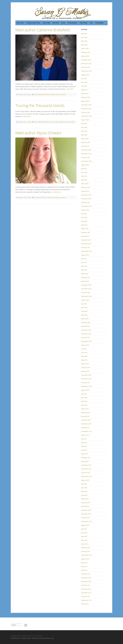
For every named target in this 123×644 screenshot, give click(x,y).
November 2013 (86, 581)
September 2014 (86, 555)
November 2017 (86, 424)
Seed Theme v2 (15, 638)
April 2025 (84, 90)
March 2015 (85, 544)
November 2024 (86, 109)
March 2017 (85, 454)
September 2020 (86, 296)
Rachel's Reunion (49, 122)
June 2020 (84, 307)
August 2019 (85, 345)
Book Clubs (56, 23)
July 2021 (84, 259)
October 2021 (85, 247)
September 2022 (86, 206)
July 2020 (84, 304)
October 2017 (85, 428)
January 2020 (85, 326)
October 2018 (85, 383)
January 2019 (85, 371)
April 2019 (84, 360)
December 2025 (86, 60)
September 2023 (86, 161)
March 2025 (85, 94)
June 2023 (84, 172)
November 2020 (86, 289)
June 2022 (84, 217)
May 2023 (84, 176)
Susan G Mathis (59, 122)
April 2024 (84, 135)
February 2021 (86, 277)
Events (63, 23)
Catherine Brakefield (43, 94)
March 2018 (85, 409)
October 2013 (85, 585)
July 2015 (84, 529)
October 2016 (85, 473)
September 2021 (86, 251)
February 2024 (86, 142)
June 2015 (84, 533)
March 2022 (85, 229)
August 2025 (85, 75)
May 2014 (84, 566)
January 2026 (85, 56)
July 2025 (84, 79)
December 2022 (86, 195)
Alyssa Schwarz (42, 197)
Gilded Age (40, 122)
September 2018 (86, 386)
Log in (52, 638)
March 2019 (85, 364)
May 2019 (84, 356)
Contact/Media (99, 23)
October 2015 (85, 518)
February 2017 (86, 458)
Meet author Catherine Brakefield (43, 30)
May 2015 (84, 536)
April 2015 (84, 540)
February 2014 (86, 574)
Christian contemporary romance (56, 197)
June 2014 (84, 563)
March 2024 (85, 139)
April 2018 (84, 405)
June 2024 (84, 127)
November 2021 (86, 244)
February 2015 (86, 548)
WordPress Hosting (38, 638)
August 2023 (85, 165)
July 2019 (84, 349)
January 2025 (85, 101)
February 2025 (86, 97)
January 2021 (85, 281)
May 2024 (84, 131)
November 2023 (86, 154)
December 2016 (86, 465)
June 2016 (84, 488)
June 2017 (84, 443)
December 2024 (86, 105)
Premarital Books (72, 23)
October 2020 (85, 292)
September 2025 (86, 71)
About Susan (20, 23)
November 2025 (86, 64)
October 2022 (85, 202)
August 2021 (85, 255)
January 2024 (85, 146)
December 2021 (86, 240)
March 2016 (85, 499)
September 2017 (86, 431)
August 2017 (85, 435)
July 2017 (84, 439)
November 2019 (86, 334)
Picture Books (83, 23)
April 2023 (84, 180)
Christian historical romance (58, 94)
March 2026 (85, 49)
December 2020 (86, 285)
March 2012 (85, 604)
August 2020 (85, 300)
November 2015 (86, 514)
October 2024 (85, 112)
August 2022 (85, 210)
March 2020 (85, 319)
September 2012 (86, 600)
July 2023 (84, 169)
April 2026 (84, 45)
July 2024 (84, 124)
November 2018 (86, 379)
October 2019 (85, 338)
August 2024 (85, 120)
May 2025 (84, 86)
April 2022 (84, 225)
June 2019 (84, 353)
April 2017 (84, 450)
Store (91, 23)
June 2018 (84, 398)
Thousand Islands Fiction (33, 23)
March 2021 (85, 274)
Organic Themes (26, 638)
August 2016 (85, 480)
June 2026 (84, 37)
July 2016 (84, 484)
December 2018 (86, 375)
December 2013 (86, 578)
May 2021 (84, 266)
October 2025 (85, 67)
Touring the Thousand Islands (40, 105)
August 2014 (85, 559)
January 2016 (85, 506)
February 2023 (86, 187)
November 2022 (86, 199)
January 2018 (85, 416)
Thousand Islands (70, 122)
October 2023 (85, 157)
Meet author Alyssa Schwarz (38, 133)
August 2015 (85, 525)
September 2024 (86, 116)
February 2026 (86, 52)
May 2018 (84, 401)
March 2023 (85, 184)
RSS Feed (47, 638)
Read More (70, 89)
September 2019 (86, 341)
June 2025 (84, 82)
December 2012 (86, 589)
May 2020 (84, 311)
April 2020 (84, 315)
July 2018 (84, 394)
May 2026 (84, 41)
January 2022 (85, 236)
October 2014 (85, 551)
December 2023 (86, 150)
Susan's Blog (27, 94)
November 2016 (86, 469)
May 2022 (84, 221)
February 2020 (86, 322)
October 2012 (85, 596)
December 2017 (86, 420)
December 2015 (86, 510)
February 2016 (86, 503)
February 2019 (86, 368)
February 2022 (86, 232)
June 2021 (84, 262)
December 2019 (86, 330)
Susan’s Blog (46, 23)
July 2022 (84, 214)
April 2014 (84, 570)
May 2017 (84, 446)
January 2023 (85, 191)
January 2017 (85, 461)
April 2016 (84, 495)
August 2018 (85, 390)
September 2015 (86, 521)
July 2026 (84, 34)
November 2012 (86, 593)
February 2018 (86, 413)
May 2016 (84, 491)
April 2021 (84, 270)
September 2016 (86, 476)
